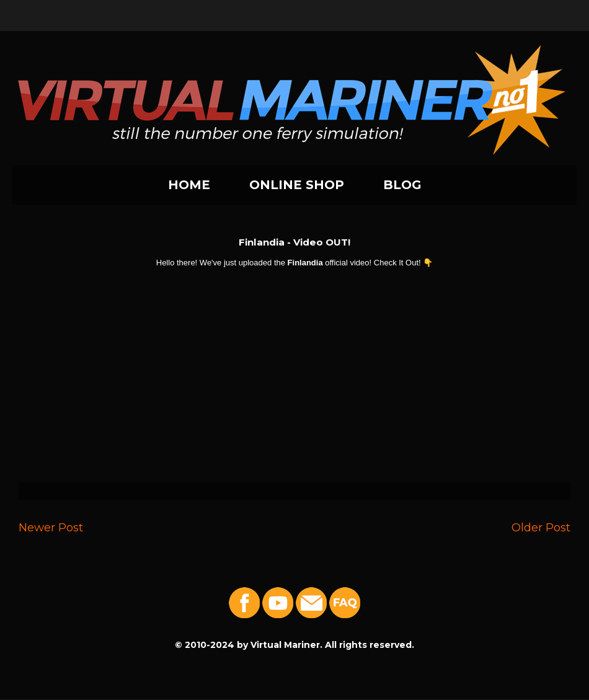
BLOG (402, 185)
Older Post (541, 527)
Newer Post (51, 527)
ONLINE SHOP (297, 185)
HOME (189, 185)
